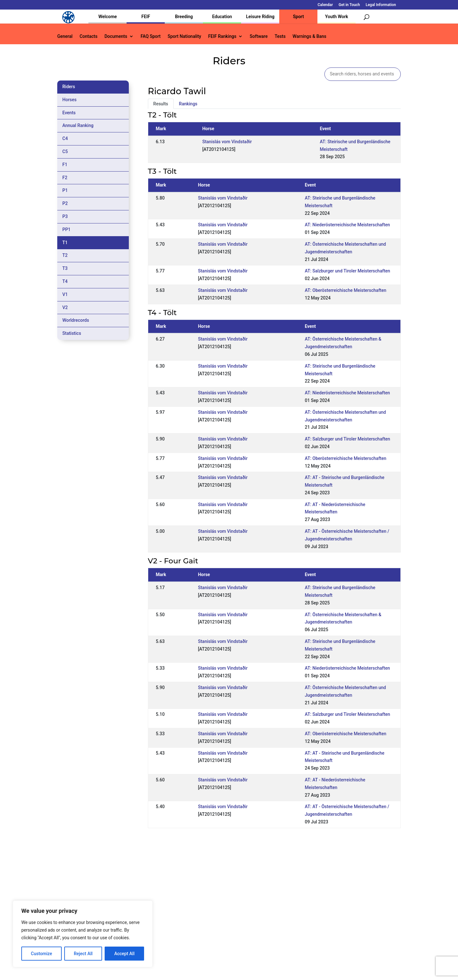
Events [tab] (69, 113)
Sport (298, 17)
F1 (65, 165)
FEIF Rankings (222, 36)
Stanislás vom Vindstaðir (227, 142)
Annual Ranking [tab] (78, 125)
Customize (42, 954)
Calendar (325, 5)
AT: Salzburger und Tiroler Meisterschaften (347, 271)
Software (259, 36)
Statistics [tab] (72, 333)
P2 (65, 203)
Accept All (124, 954)
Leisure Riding (260, 17)
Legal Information (381, 5)
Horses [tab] (69, 100)
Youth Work (337, 17)
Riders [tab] (69, 87)
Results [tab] (161, 104)
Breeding (184, 17)
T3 (65, 268)
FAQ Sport (151, 36)
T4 (65, 281)
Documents (116, 36)
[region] (83, 934)
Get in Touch (349, 5)
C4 (65, 138)
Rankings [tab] (188, 104)
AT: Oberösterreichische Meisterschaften (345, 290)
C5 (65, 152)
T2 (65, 255)
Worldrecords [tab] (76, 320)
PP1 (66, 229)
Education (222, 17)
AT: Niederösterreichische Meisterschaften (347, 225)
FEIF (146, 17)
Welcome (108, 17)
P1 (65, 190)
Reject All (83, 954)
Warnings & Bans (309, 36)
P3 (65, 216)
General (65, 36)
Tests (280, 36)
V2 (65, 307)
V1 (65, 294)
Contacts (88, 36)
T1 (65, 243)
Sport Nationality (184, 36)
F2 (65, 178)
